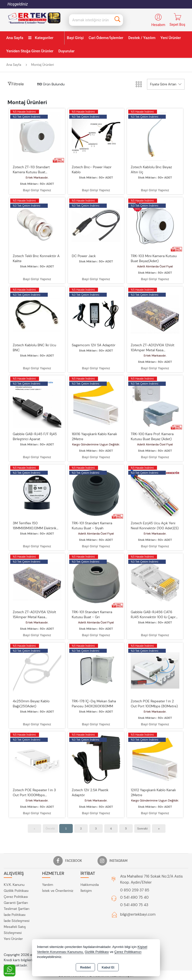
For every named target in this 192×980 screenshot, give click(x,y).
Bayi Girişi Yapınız (37, 190)
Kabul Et (108, 967)
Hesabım (158, 25)
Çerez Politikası (16, 897)
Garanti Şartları (16, 903)
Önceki (50, 828)
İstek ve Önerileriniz (58, 891)
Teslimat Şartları (16, 909)
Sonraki (142, 828)
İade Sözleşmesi (17, 921)
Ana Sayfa (15, 38)
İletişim (86, 891)
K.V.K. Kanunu (14, 885)
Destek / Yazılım (142, 38)
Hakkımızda (90, 885)
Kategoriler (41, 38)
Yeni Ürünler (13, 939)
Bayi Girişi (75, 38)
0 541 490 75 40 (134, 897)
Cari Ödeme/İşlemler (106, 38)
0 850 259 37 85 (135, 890)
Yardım (47, 885)
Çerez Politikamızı (128, 952)
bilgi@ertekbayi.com (138, 914)
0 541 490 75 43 (134, 905)
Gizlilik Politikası (16, 891)
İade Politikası (15, 915)
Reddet (85, 967)
